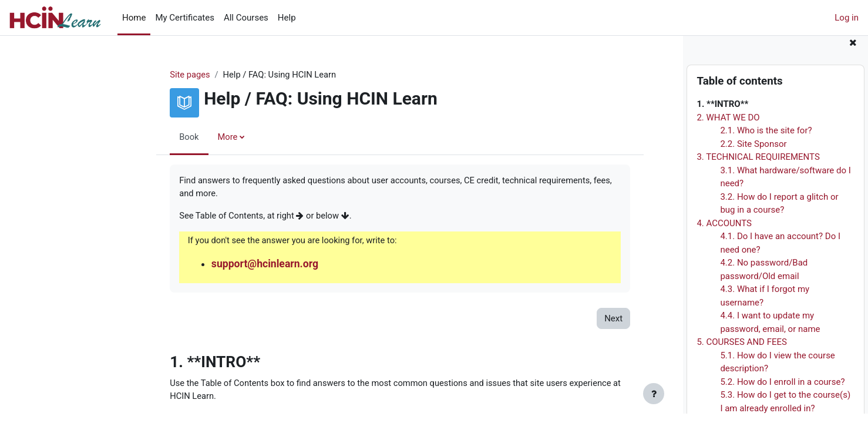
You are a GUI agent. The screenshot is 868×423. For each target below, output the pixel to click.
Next (564, 320)
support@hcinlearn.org (217, 265)
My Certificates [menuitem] (185, 18)
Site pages (142, 75)
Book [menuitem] (140, 137)
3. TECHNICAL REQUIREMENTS (758, 167)
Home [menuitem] (134, 18)
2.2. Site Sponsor (753, 153)
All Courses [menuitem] (246, 18)
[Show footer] (654, 394)
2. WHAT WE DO (728, 127)
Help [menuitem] (287, 18)
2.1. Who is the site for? (766, 140)
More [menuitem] (179, 137)
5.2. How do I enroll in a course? (782, 391)
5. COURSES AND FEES (742, 352)
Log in (847, 18)
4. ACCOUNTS (724, 233)
